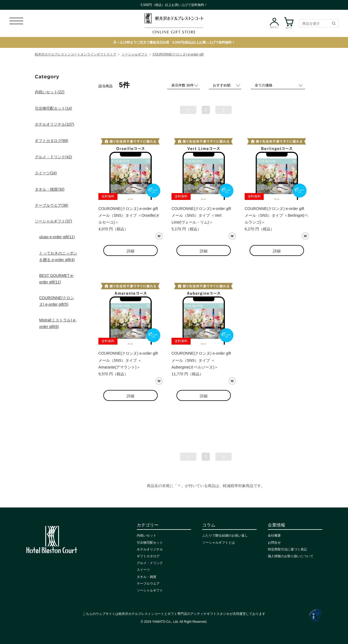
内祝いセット (147, 535)
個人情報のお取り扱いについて (291, 556)
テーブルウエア (148, 584)
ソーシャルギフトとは (219, 543)
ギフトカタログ (148, 556)
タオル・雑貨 (147, 577)
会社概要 (274, 535)
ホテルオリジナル (150, 549)
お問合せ (274, 543)
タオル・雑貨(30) (50, 189)
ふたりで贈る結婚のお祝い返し (225, 535)
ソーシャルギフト (135, 54)
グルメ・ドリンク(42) (53, 157)
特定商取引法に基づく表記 (287, 549)
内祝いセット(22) (50, 92)
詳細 (130, 251)
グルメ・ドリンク (150, 563)
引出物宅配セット (150, 543)
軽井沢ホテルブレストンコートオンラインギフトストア (76, 54)
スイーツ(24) (46, 173)
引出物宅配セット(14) (53, 108)
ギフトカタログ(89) (52, 141)
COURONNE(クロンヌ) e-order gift (178, 54)
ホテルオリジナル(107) (55, 124)
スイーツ (143, 570)
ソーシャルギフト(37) (53, 221)
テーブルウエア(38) (52, 205)
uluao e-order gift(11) (57, 237)
